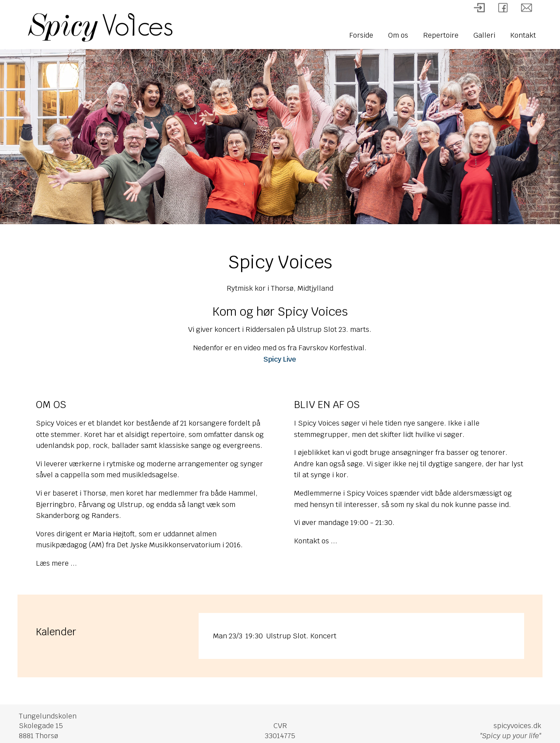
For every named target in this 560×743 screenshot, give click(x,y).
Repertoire (441, 35)
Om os (398, 35)
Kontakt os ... (316, 541)
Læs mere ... (56, 563)
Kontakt (523, 35)
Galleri (484, 35)
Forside (361, 35)
